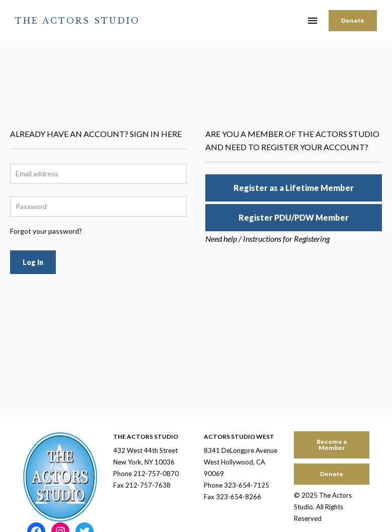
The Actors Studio (77, 21)
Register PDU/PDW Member (294, 217)
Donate (353, 20)
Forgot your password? (46, 231)
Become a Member (332, 445)
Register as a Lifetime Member (294, 188)
